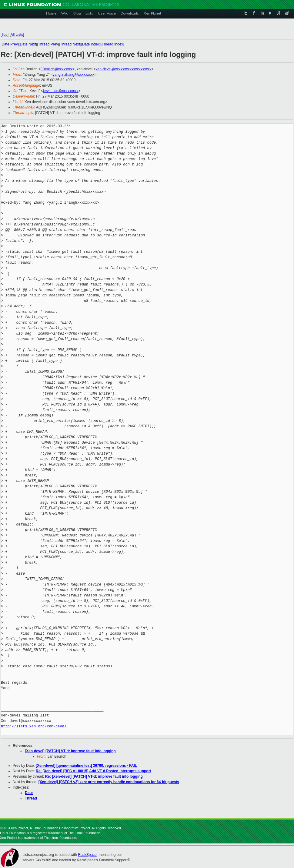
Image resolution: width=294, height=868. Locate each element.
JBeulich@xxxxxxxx (57, 69)
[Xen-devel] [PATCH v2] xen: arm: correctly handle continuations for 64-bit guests (109, 782)
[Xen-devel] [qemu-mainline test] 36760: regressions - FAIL (86, 766)
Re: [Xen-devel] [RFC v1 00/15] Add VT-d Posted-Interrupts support (93, 771)
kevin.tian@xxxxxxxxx (61, 91)
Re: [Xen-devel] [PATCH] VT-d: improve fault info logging (94, 776)
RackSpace (87, 855)
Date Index (91, 44)
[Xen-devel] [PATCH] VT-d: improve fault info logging (70, 751)
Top (4, 35)
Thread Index (113, 44)
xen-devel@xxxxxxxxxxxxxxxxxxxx (124, 69)
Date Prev (10, 44)
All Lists (17, 35)
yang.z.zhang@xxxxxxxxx (74, 75)
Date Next (28, 44)
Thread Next (70, 44)
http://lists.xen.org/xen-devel (34, 726)
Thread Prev (48, 44)
